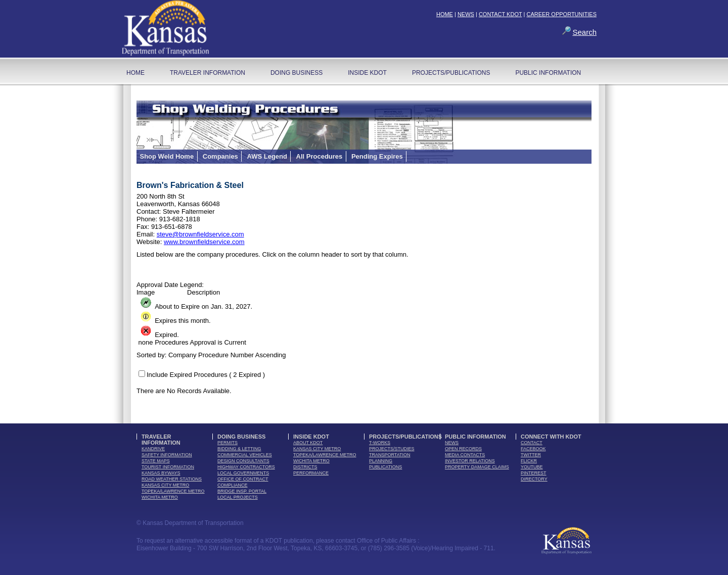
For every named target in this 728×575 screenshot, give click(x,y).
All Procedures (320, 156)
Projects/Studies (392, 449)
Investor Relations (470, 461)
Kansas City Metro (165, 485)
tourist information (168, 467)
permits (227, 443)
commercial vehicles (245, 455)
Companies (220, 156)
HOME (445, 14)
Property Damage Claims (477, 467)
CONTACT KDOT (500, 14)
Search (584, 32)
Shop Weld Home (167, 156)
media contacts (465, 455)
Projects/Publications (451, 73)
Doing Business (297, 73)
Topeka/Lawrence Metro (173, 491)
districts (305, 467)
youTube (532, 467)
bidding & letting (239, 449)
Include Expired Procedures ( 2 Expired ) (206, 375)
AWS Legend (267, 156)
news (452, 443)
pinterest (534, 473)
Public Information (548, 73)
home (135, 73)
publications (385, 467)
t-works (380, 443)
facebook (533, 449)
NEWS (466, 14)
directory (534, 479)
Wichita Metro (160, 497)
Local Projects (238, 497)
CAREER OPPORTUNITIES (561, 14)
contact (532, 443)
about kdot (308, 443)
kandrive (153, 449)
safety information (167, 455)
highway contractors (246, 467)
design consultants (243, 461)
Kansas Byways (161, 473)
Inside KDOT (367, 73)
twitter (531, 455)
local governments (243, 473)
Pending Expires (377, 156)
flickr (529, 461)
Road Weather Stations (172, 479)
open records (463, 449)
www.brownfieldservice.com (204, 242)
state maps (156, 461)
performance (311, 473)
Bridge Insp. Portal (242, 491)
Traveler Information (208, 73)
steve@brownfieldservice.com (200, 234)
